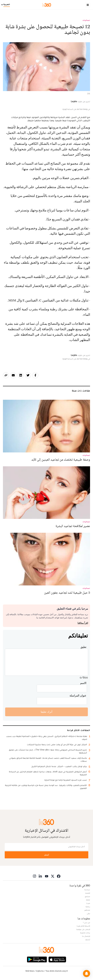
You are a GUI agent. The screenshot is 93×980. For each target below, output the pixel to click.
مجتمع (87, 896)
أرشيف (88, 940)
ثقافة (88, 900)
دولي (88, 913)
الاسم (83, 683)
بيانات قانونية (85, 933)
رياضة (88, 907)
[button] (87, 974)
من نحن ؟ (87, 923)
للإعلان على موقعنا (83, 929)
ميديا (88, 903)
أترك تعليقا (46, 712)
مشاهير (87, 910)
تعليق (83, 647)
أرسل (47, 855)
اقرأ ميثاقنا (83, 623)
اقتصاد (88, 893)
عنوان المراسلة (78, 695)
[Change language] (6, 5)
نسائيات (86, 20)
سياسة (87, 890)
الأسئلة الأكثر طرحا (83, 926)
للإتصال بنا (86, 936)
